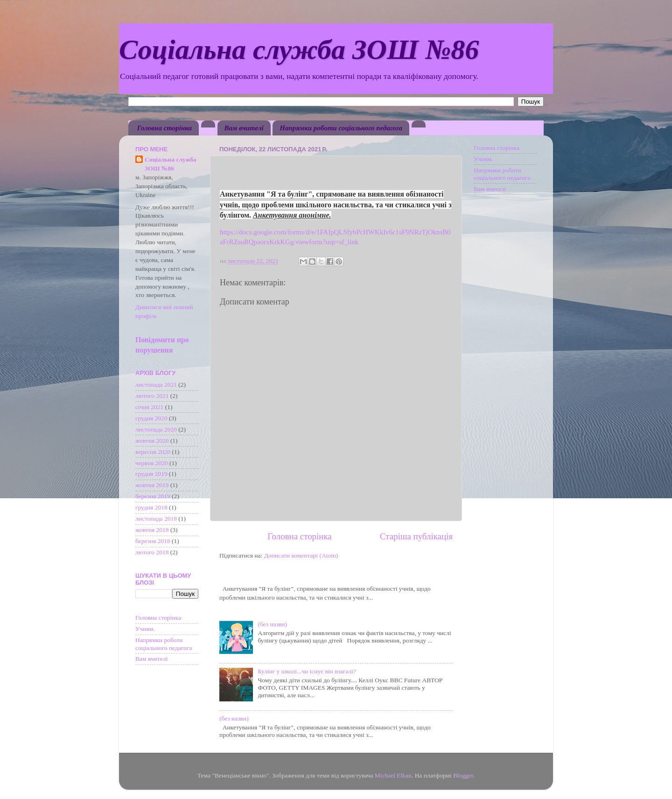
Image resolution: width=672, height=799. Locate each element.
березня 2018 (153, 541)
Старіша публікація (416, 536)
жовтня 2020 (152, 441)
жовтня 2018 (152, 530)
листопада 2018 (156, 519)
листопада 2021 (156, 385)
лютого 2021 (152, 396)
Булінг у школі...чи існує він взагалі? (307, 671)
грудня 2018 (151, 507)
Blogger (463, 775)
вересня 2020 (153, 452)
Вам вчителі (244, 128)
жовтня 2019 (152, 485)
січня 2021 (149, 407)
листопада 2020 (156, 429)
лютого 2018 (152, 552)
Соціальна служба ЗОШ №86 (299, 49)
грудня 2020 (151, 418)
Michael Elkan (393, 775)
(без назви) (272, 624)
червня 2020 (152, 463)
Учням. (145, 629)
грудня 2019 (151, 474)
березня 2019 (153, 496)
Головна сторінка (164, 128)
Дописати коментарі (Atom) (301, 555)
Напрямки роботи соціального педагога (341, 128)
